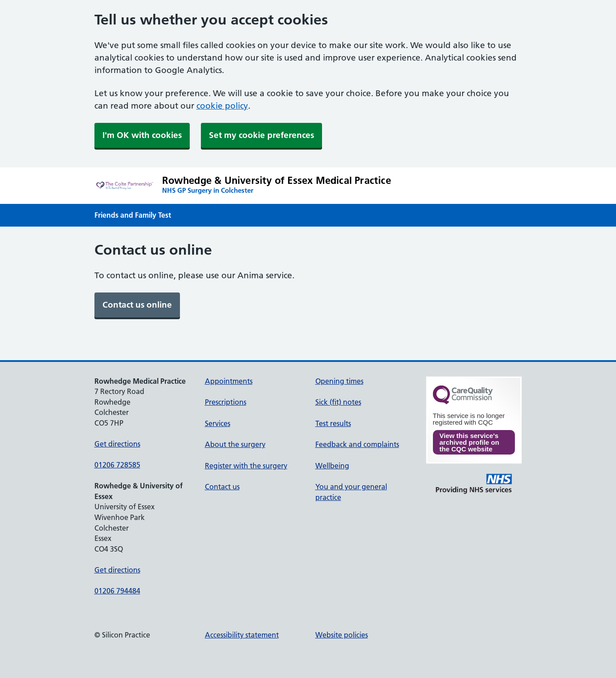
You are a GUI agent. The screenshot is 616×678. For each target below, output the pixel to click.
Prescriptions (226, 402)
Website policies (342, 635)
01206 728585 (117, 465)
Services (218, 423)
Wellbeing (332, 466)
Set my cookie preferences (261, 135)
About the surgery (235, 444)
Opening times (339, 381)
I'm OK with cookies (142, 135)
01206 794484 (117, 591)
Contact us (222, 487)
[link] (137, 305)
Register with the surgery (246, 466)
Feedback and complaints (357, 444)
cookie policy (222, 106)
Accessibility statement (242, 635)
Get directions (117, 444)
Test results (333, 423)
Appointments (229, 381)
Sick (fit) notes (338, 402)
